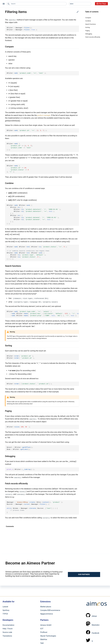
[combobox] (36, 4)
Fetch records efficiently (93, 37)
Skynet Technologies (48, 636)
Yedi (42, 643)
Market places (46, 607)
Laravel (5, 607)
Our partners (84, 574)
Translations (7, 636)
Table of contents (92, 12)
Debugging (89, 34)
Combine (88, 21)
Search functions (91, 24)
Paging (87, 31)
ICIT (42, 629)
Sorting (88, 27)
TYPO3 (5, 614)
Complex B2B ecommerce (50, 610)
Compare (88, 18)
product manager (44, 115)
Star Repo (101, 4)
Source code (7, 632)
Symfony (6, 610)
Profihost (44, 632)
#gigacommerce (47, 614)
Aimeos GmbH (46, 625)
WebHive (44, 639)
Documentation (8, 625)
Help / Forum (8, 629)
